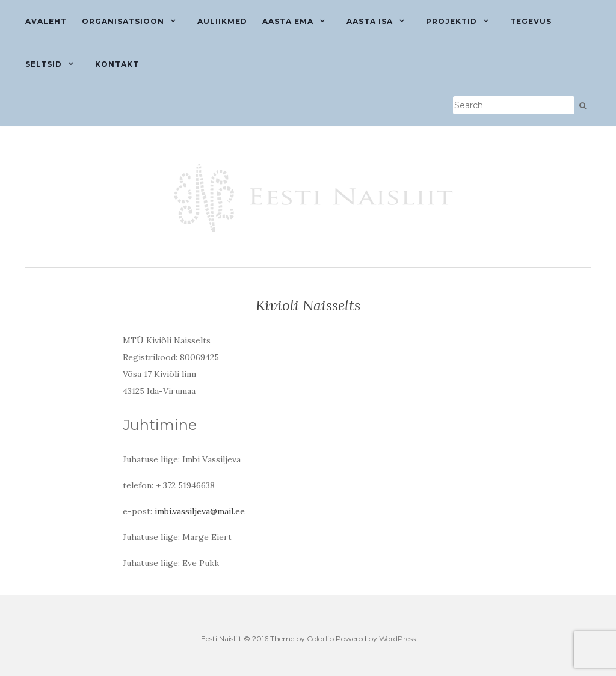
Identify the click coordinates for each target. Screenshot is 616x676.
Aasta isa (370, 21)
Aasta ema (288, 21)
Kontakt (117, 64)
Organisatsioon (123, 21)
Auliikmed (222, 21)
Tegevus (531, 21)
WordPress (397, 638)
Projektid (451, 21)
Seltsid (44, 64)
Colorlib (320, 638)
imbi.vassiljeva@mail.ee (200, 511)
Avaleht (46, 21)
